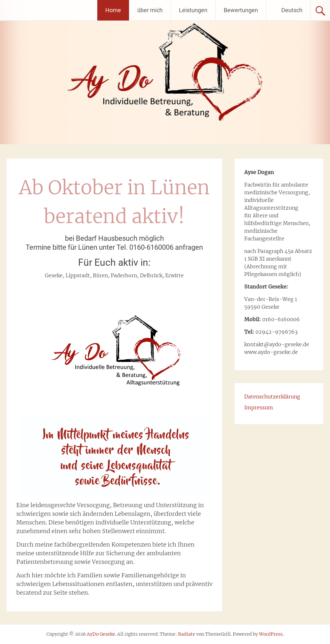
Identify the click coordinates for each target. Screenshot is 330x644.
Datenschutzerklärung (272, 397)
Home (113, 10)
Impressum (259, 407)
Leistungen (193, 10)
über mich (150, 10)
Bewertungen (241, 10)
